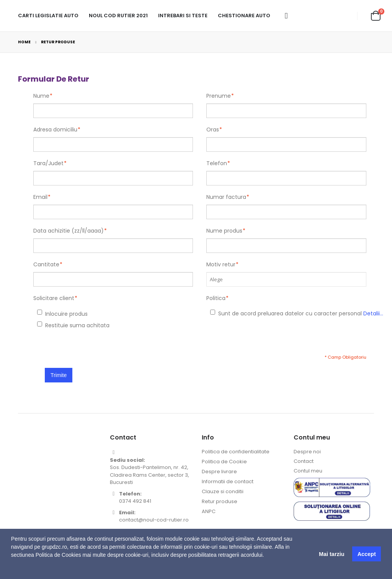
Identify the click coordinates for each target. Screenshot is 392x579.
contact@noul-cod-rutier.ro (154, 520)
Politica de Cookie (224, 462)
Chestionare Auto (244, 16)
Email (40, 197)
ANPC (209, 511)
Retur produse (220, 501)
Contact (304, 461)
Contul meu (308, 471)
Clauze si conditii (223, 491)
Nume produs (224, 231)
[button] (12, 569)
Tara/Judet (48, 163)
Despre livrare (219, 472)
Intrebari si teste (183, 16)
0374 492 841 (135, 501)
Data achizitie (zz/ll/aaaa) (69, 231)
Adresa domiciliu (55, 130)
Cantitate (46, 264)
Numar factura (226, 197)
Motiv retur (221, 264)
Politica (216, 298)
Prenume (219, 96)
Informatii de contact (228, 481)
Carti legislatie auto (48, 16)
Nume (41, 96)
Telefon (217, 163)
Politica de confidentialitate (236, 452)
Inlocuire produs (46, 314)
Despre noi (307, 452)
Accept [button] (367, 554)
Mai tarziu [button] (332, 554)
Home (24, 42)
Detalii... (373, 313)
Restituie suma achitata (46, 325)
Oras (213, 130)
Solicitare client (54, 298)
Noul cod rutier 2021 (118, 16)
